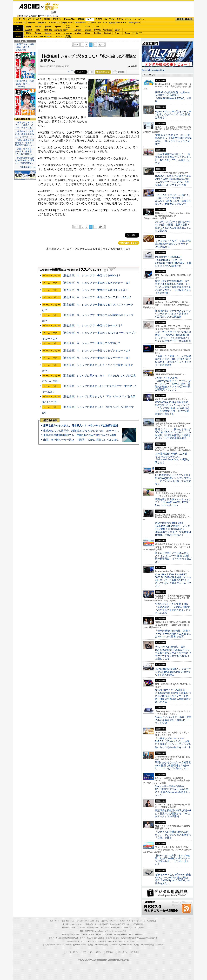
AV (106, 19)
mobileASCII (113, 941)
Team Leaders (99, 938)
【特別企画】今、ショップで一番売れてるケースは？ (92, 325)
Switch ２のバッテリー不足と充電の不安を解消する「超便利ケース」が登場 (173, 720)
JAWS (28, 33)
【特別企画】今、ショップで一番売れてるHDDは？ (91, 275)
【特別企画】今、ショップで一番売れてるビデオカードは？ (96, 283)
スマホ (120, 19)
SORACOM (93, 935)
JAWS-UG (74, 928)
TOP (52, 921)
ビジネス (37, 19)
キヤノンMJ (38, 36)
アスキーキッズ (20, 23)
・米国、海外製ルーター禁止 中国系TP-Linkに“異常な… (24, 152)
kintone (48, 33)
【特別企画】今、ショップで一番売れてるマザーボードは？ (96, 358)
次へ (101, 45)
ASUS (88, 27)
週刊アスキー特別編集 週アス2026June (25, 47)
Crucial (88, 30)
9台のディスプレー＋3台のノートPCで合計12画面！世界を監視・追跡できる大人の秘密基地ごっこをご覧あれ (173, 226)
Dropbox (78, 33)
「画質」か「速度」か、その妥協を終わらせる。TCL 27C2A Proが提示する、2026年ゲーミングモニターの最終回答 (173, 361)
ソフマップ (58, 36)
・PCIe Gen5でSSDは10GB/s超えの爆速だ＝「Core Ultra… (25, 160)
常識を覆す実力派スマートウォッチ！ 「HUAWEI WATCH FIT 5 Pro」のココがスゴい (173, 502)
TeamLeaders (80, 23)
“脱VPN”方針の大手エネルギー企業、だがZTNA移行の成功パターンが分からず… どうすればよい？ (173, 860)
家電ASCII (42, 23)
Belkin (117, 30)
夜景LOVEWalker (111, 945)
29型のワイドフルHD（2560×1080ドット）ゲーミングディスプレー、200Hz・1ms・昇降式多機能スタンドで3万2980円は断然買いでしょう (173, 384)
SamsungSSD (66, 30)
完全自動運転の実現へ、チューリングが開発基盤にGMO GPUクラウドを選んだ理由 (173, 672)
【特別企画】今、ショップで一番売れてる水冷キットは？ (95, 290)
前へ (76, 45)
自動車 (81, 19)
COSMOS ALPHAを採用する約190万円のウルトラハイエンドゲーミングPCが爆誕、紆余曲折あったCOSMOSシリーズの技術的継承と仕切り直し (173, 408)
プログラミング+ (94, 23)
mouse (38, 27)
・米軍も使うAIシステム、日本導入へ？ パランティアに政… (24, 125)
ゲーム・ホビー (52, 6)
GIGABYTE (58, 30)
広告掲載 (135, 952)
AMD (38, 30)
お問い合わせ (123, 952)
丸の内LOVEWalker (141, 945)
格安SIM (31, 23)
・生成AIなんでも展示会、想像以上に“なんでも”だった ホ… (25, 134)
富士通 (28, 27)
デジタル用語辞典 (99, 941)
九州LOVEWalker (126, 945)
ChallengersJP (134, 23)
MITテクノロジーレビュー (129, 941)
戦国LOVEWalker (157, 945)
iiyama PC (99, 924)
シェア (70, 71)
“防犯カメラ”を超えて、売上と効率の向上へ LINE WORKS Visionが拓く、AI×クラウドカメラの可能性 (173, 140)
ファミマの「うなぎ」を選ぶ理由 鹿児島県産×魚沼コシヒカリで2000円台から (174, 244)
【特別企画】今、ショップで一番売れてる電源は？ (91, 343)
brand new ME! (120, 931)
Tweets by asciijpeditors (153, 70)
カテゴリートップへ (129, 243)
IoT (29, 19)
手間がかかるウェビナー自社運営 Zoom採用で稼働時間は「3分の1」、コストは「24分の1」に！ (174, 765)
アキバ (112, 19)
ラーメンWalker (49, 945)
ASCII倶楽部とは (28, 167)
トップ (17, 19)
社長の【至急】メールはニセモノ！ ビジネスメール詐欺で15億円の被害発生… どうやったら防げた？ (173, 557)
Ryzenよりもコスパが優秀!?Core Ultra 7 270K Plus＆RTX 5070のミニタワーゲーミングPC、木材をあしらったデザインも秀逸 (173, 180)
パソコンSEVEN (68, 27)
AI (24, 19)
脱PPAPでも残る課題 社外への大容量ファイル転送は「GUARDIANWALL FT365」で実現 (173, 97)
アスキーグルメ (55, 23)
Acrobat (38, 33)
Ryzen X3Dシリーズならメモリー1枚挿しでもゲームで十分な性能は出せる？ (173, 114)
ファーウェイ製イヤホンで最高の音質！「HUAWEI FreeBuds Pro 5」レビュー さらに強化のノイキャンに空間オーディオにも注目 (173, 336)
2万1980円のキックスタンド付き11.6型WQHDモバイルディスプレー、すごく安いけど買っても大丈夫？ (173, 480)
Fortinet (107, 33)
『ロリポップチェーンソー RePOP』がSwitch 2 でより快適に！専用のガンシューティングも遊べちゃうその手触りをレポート (173, 743)
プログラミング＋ (112, 938)
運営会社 (110, 952)
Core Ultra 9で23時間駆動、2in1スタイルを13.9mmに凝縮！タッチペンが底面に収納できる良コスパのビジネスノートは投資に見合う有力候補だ (173, 287)
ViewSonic (108, 30)
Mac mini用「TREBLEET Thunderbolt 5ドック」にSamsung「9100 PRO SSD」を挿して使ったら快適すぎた (173, 261)
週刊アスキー (67, 23)
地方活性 (112, 23)
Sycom (58, 27)
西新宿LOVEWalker (95, 945)
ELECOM (28, 30)
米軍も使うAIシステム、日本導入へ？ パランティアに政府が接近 (81, 425)
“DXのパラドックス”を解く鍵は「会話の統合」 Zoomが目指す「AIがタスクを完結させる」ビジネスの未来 (173, 608)
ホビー (90, 19)
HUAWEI (98, 30)
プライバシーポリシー (93, 952)
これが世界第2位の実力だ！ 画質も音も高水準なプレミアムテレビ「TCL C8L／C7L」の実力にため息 (173, 159)
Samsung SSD (67, 935)
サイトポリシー (73, 952)
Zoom (127, 33)
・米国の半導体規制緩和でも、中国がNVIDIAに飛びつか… (25, 143)
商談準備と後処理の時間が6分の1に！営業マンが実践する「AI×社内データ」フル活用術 (173, 813)
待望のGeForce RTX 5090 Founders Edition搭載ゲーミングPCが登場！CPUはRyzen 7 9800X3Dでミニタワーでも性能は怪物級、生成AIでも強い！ (173, 529)
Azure (58, 33)
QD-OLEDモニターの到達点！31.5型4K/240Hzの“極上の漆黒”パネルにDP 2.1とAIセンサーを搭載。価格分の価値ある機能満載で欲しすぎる (173, 696)
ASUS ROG (48, 30)
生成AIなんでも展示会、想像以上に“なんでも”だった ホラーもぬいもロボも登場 (90, 431)
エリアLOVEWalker (64, 945)
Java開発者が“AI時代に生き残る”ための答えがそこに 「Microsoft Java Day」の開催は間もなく (172, 458)
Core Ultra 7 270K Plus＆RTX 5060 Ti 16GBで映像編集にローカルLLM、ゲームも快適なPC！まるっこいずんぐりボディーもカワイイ (173, 580)
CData (88, 33)
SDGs (105, 23)
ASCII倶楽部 (185, 19)
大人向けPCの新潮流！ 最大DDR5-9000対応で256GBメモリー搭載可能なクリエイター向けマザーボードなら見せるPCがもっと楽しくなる (173, 653)
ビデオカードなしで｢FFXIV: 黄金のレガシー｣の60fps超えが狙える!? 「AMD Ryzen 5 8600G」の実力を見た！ (173, 879)
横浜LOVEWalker (80, 945)
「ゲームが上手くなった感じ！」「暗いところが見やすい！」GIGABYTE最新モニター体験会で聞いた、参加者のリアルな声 (173, 199)
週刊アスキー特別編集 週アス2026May (25, 84)
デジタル (57, 19)
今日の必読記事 (73, 941)
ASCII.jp (29, 6)
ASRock (78, 30)
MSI (78, 27)
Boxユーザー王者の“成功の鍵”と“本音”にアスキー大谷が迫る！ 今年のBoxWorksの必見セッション (173, 791)
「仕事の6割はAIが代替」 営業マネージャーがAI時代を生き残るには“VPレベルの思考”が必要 (173, 634)
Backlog (98, 33)
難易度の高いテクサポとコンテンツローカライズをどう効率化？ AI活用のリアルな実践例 (173, 314)
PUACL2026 (121, 23)
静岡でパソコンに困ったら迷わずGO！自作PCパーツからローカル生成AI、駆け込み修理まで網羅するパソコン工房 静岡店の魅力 (173, 434)
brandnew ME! (68, 36)
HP (98, 27)
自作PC (99, 19)
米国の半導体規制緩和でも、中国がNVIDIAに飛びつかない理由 (80, 435)
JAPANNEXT (48, 36)
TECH (47, 19)
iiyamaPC (48, 27)
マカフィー (28, 36)
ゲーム (141, 19)
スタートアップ (130, 19)
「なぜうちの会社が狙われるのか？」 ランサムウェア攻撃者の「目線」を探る (173, 835)
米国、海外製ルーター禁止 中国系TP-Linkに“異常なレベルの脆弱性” (83, 440)
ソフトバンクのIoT (137, 33)
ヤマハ (117, 33)
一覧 (91, 72)
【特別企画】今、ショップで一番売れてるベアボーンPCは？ (96, 297)
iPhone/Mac (69, 19)
